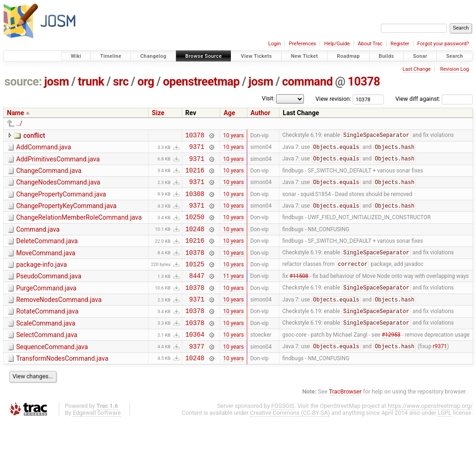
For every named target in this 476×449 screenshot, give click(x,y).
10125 (195, 280)
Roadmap (348, 56)
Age (229, 113)
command (308, 82)
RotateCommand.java (47, 332)
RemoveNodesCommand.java (59, 319)
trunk (91, 82)
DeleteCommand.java (47, 253)
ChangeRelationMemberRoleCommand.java (79, 227)
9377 (197, 372)
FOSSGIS (283, 434)
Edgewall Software (97, 440)
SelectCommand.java (47, 358)
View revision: (333, 99)
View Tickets (256, 56)
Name (15, 113)
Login (275, 44)
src (121, 82)
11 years (233, 294)
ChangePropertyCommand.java (61, 201)
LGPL (445, 440)
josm (56, 82)
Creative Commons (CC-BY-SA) (290, 440)
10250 (195, 228)
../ (19, 123)
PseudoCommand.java (49, 293)
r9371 (440, 373)
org (146, 82)
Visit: (268, 98)
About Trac (370, 44)
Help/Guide (337, 44)
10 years (233, 136)
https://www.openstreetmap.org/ (430, 434)
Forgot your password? (443, 44)
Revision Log (454, 69)
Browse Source (204, 56)
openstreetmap (201, 82)
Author (261, 113)
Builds (386, 56)
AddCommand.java (44, 148)
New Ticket (305, 56)
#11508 (299, 294)
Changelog (153, 56)
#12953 (391, 359)
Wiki (76, 56)
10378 (364, 82)
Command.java (38, 240)
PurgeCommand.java (46, 306)
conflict (34, 135)
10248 (195, 241)
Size (158, 113)
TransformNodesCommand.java (62, 385)
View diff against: (434, 99)
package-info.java (42, 280)
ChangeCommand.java (49, 175)
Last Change (417, 69)
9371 (197, 149)
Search (454, 56)
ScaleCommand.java (46, 345)
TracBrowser (345, 419)
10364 (195, 359)
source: (23, 82)
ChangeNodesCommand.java (58, 188)
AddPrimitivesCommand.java (58, 162)
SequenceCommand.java (52, 372)
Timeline (111, 56)
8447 (197, 293)
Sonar (420, 56)
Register (400, 44)
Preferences (302, 44)
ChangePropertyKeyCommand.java (66, 214)
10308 (195, 202)
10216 (195, 175)
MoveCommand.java (46, 267)
